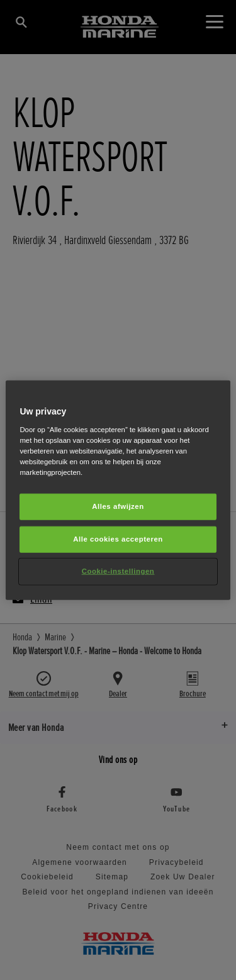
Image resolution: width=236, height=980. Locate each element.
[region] (118, 490)
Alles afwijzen (118, 506)
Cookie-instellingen (118, 571)
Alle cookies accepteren (118, 538)
